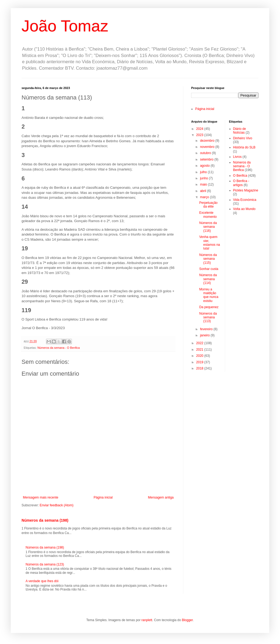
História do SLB (244, 147)
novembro (208, 147)
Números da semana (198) (45, 520)
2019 (200, 362)
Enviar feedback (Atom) (56, 505)
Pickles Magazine (246, 190)
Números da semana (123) (45, 564)
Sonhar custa (209, 269)
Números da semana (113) (208, 317)
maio (204, 184)
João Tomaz (65, 26)
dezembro (208, 141)
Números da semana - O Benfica (59, 348)
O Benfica (240, 176)
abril (204, 191)
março (205, 197)
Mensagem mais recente (41, 497)
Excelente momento (208, 215)
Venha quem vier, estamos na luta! (210, 243)
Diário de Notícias (240, 131)
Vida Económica (245, 200)
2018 (200, 368)
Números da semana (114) (208, 279)
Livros (237, 157)
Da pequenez (209, 307)
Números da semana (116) (208, 227)
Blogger (187, 620)
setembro (207, 159)
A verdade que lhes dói (42, 581)
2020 (200, 356)
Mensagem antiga (161, 497)
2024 (200, 129)
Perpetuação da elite (208, 205)
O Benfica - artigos (241, 183)
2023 (200, 135)
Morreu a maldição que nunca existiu (209, 295)
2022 (200, 343)
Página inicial (103, 497)
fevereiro (207, 329)
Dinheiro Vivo (243, 138)
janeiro (205, 335)
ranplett (147, 620)
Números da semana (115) (208, 259)
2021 (200, 350)
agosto (205, 166)
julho (204, 172)
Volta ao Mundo (244, 209)
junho (204, 178)
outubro (206, 153)
